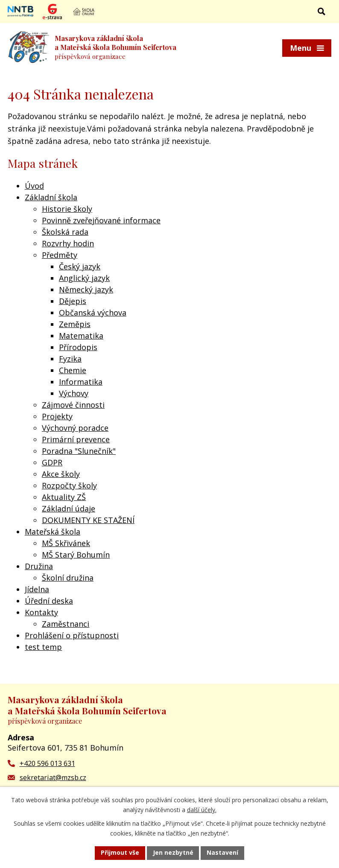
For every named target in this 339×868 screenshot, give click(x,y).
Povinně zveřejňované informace (101, 220)
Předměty (60, 255)
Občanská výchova (93, 313)
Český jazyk (80, 266)
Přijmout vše (120, 853)
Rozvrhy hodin (68, 243)
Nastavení (223, 853)
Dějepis (73, 301)
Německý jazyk (86, 289)
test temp (43, 647)
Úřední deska (49, 601)
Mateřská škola (53, 532)
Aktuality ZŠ (64, 497)
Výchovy (74, 393)
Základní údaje (69, 509)
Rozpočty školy (69, 485)
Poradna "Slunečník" (79, 451)
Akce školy (61, 474)
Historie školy (67, 209)
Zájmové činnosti (73, 405)
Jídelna (37, 589)
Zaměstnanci (66, 624)
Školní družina (68, 578)
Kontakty (41, 612)
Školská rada (65, 232)
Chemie (73, 370)
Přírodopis (78, 347)
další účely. (202, 810)
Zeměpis (75, 324)
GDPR (52, 462)
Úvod (34, 186)
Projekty (57, 416)
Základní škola (51, 197)
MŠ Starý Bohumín (76, 555)
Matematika (81, 336)
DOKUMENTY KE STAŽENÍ (88, 520)
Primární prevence (76, 439)
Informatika (81, 382)
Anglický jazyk (84, 278)
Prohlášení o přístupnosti (72, 635)
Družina (39, 566)
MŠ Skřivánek (66, 543)
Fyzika (70, 359)
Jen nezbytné (173, 853)
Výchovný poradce (75, 428)
